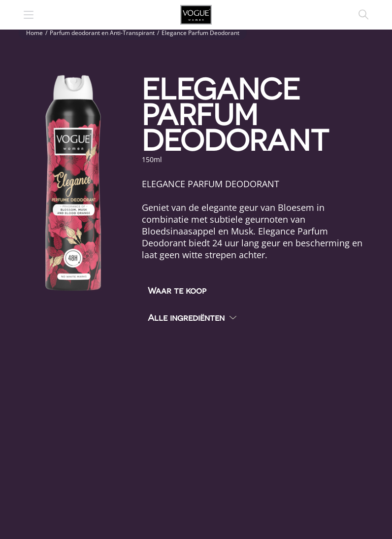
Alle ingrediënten (186, 317)
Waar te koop (177, 290)
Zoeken (363, 15)
